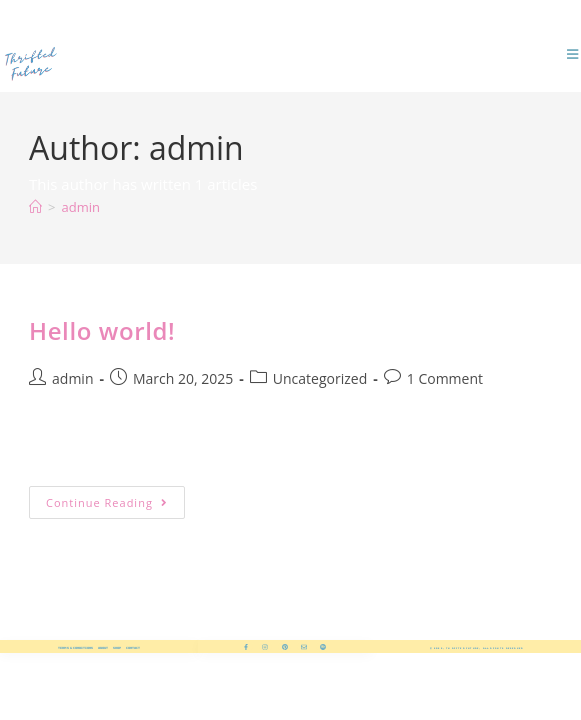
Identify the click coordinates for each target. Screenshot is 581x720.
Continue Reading (115, 498)
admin (80, 207)
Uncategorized (320, 378)
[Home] (35, 207)
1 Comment (445, 378)
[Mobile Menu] (574, 54)
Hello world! (102, 330)
